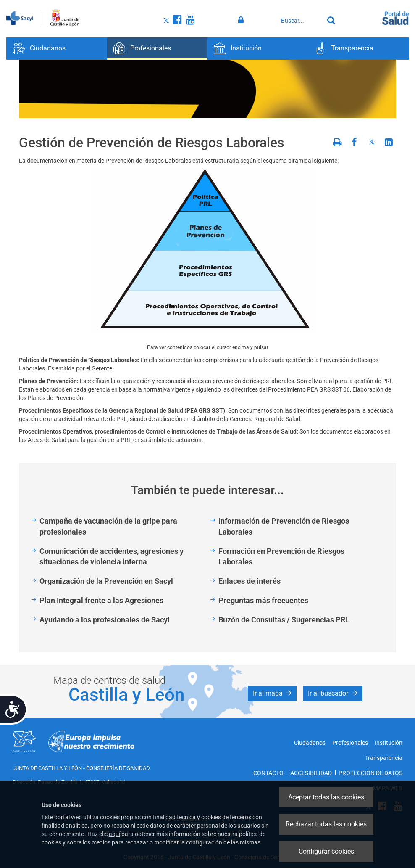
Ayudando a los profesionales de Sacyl (105, 620)
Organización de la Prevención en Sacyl (106, 581)
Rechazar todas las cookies (326, 824)
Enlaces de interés (250, 581)
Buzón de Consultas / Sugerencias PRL (284, 620)
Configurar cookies (326, 851)
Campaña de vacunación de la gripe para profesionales (108, 526)
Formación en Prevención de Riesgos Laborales (281, 557)
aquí (114, 834)
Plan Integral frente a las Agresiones (101, 600)
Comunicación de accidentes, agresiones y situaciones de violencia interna (112, 557)
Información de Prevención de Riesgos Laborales (284, 526)
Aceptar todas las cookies (326, 797)
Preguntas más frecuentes (263, 600)
